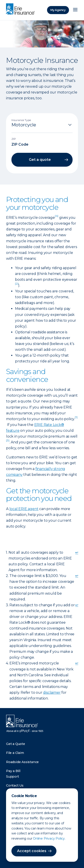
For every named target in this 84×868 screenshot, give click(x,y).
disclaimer (52, 692)
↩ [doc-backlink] (77, 552)
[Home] (22, 9)
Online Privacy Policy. (49, 838)
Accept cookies (32, 851)
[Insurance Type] (42, 125)
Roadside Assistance (22, 762)
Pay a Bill (13, 771)
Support (13, 777)
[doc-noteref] (57, 218)
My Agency (58, 10)
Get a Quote (16, 744)
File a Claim (15, 753)
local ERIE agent (24, 509)
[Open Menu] (75, 10)
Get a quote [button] (40, 160)
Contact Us (15, 785)
